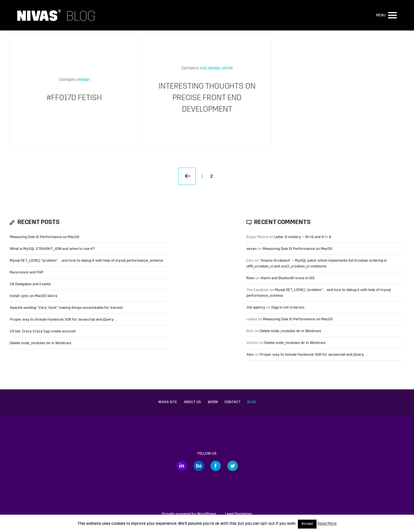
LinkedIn (182, 466)
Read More (327, 524)
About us (192, 402)
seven (252, 249)
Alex (250, 355)
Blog (252, 402)
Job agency (256, 308)
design (84, 80)
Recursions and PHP (27, 272)
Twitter (233, 466)
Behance (199, 466)
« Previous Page (187, 176)
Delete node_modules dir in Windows (41, 343)
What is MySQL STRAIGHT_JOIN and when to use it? (52, 249)
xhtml (227, 68)
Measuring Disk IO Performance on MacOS (45, 237)
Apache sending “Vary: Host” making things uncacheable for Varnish (66, 308)
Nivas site (168, 402)
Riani (250, 278)
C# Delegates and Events (30, 284)
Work (213, 402)
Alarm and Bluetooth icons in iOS (287, 278)
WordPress (207, 514)
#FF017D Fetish (74, 98)
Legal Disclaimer (239, 514)
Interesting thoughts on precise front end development (207, 98)
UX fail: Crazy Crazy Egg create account (43, 331)
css (203, 68)
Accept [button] (307, 524)
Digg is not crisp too (288, 308)
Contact (233, 402)
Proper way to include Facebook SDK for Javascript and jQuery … (64, 320)
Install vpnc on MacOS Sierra (33, 296)
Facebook (216, 466)
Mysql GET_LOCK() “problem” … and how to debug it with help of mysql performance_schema (86, 261)
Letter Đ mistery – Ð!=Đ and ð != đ (303, 237)
